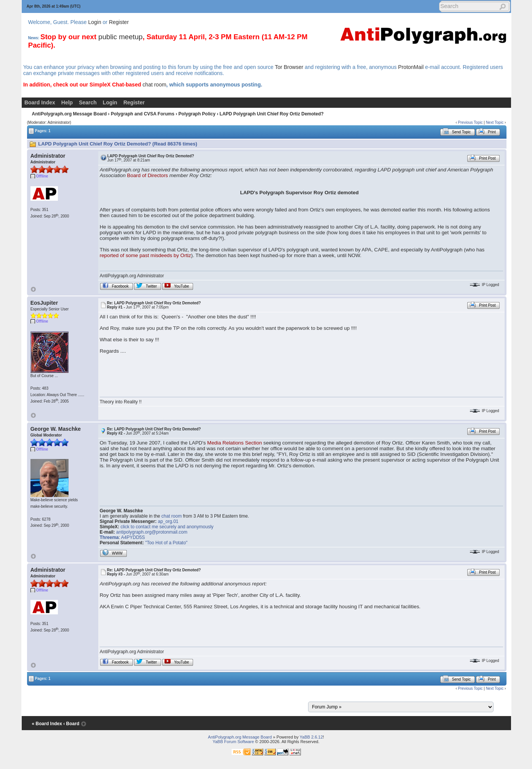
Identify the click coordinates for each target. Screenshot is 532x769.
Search (88, 102)
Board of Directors (148, 175)
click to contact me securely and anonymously (167, 527)
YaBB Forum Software (233, 742)
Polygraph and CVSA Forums (143, 114)
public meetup (120, 37)
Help (67, 102)
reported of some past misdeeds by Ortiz (145, 255)
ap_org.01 (168, 521)
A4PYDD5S (133, 537)
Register (119, 22)
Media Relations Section (235, 443)
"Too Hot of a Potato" (166, 543)
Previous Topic (470, 122)
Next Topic (495, 122)
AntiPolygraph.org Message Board (69, 114)
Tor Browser (289, 67)
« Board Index (47, 724)
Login (94, 22)
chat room (154, 85)
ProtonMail (411, 67)
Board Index (40, 102)
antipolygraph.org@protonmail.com (152, 532)
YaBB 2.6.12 (311, 737)
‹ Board (71, 724)
